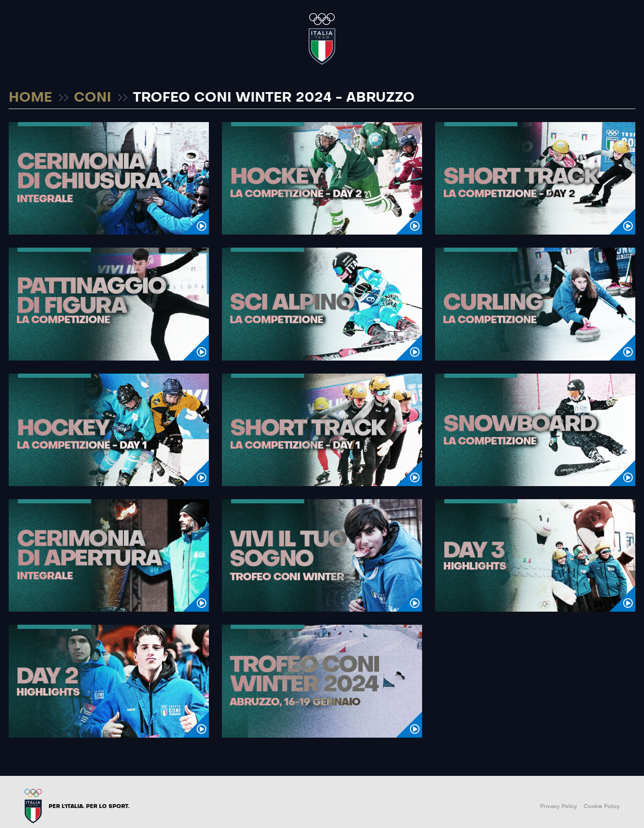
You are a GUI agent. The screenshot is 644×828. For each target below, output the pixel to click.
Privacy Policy (559, 806)
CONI (92, 98)
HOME (30, 98)
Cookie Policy (602, 806)
